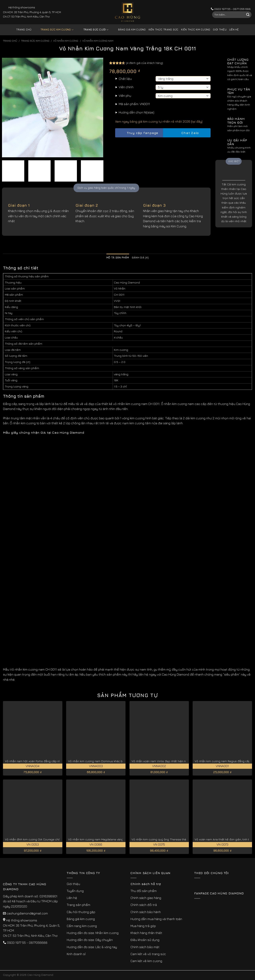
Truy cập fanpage (139, 133)
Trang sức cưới (93, 30)
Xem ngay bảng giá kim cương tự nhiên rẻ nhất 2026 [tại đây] (159, 121)
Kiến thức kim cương (196, 30)
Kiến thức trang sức (164, 30)
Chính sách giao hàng (146, 898)
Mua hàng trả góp (143, 926)
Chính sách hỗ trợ (146, 884)
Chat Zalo (187, 133)
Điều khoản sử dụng (145, 940)
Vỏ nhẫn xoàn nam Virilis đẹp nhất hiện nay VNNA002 (167, 761)
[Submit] (248, 15)
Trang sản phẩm (78, 905)
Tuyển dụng (75, 891)
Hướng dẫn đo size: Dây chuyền (90, 940)
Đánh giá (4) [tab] (140, 258)
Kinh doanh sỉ (76, 954)
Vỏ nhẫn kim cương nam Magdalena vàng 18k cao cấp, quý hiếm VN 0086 (117, 839)
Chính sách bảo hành (146, 912)
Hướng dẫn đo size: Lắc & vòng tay (92, 947)
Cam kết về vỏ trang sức (148, 954)
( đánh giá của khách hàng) (145, 63)
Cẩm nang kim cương (82, 926)
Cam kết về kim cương (146, 961)
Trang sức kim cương (54, 30)
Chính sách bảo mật (145, 947)
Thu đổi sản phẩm (144, 891)
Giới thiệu (220, 30)
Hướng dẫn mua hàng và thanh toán (156, 919)
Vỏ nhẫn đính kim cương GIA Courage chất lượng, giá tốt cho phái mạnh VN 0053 (59, 839)
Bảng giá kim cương (129, 30)
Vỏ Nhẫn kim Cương (66, 41)
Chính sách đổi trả (144, 905)
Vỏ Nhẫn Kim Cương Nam (98, 41)
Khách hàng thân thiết (146, 933)
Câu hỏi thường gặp (81, 912)
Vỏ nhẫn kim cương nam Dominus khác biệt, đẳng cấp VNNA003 (111, 761)
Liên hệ (234, 30)
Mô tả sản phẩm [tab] (118, 258)
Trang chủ (24, 30)
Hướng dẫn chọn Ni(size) (136, 112)
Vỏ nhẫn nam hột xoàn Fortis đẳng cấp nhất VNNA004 (41, 761)
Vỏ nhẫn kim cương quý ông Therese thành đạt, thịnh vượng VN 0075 (178, 839)
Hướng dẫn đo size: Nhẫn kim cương (93, 933)
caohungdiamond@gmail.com (27, 913)
